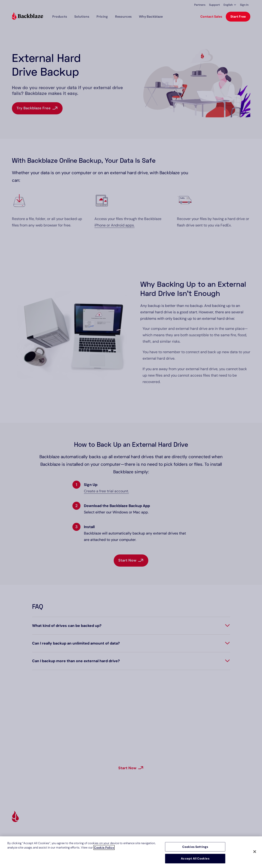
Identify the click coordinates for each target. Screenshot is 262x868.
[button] (230, 5)
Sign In (244, 5)
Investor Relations (194, 834)
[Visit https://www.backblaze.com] (28, 17)
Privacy (228, 827)
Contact (228, 834)
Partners (200, 5)
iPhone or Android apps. (114, 225)
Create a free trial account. (106, 491)
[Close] (255, 851)
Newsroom (189, 827)
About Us (188, 819)
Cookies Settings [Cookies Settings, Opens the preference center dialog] (195, 847)
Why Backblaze (151, 17)
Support (214, 5)
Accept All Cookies (195, 858)
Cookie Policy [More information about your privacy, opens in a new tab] (104, 847)
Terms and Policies (236, 819)
